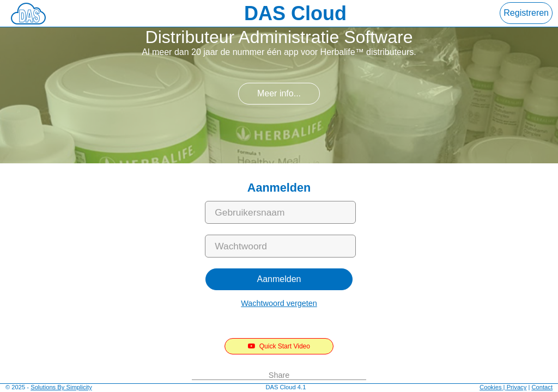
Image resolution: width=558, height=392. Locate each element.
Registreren (526, 13)
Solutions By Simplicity (61, 387)
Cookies (490, 387)
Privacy (517, 387)
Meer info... (279, 93)
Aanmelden (279, 279)
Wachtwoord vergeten (279, 303)
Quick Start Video (279, 346)
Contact (542, 387)
